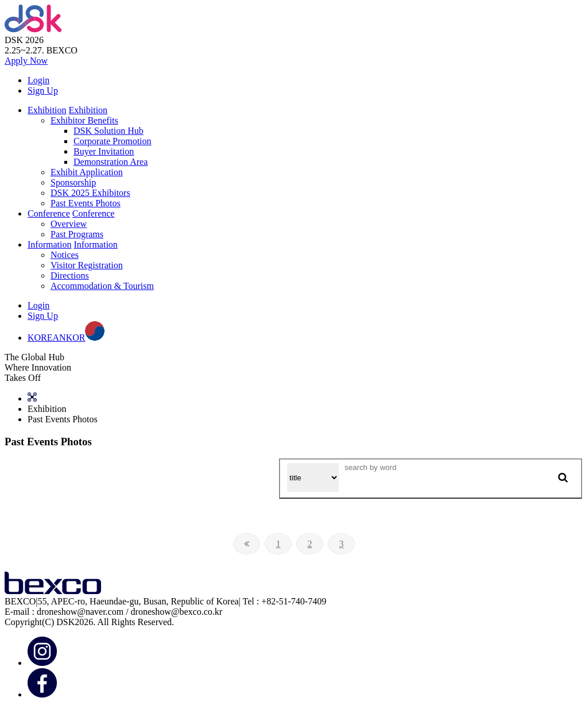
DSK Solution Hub (109, 131)
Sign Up (43, 90)
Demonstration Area (111, 162)
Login (38, 80)
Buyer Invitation (104, 151)
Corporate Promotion (113, 141)
